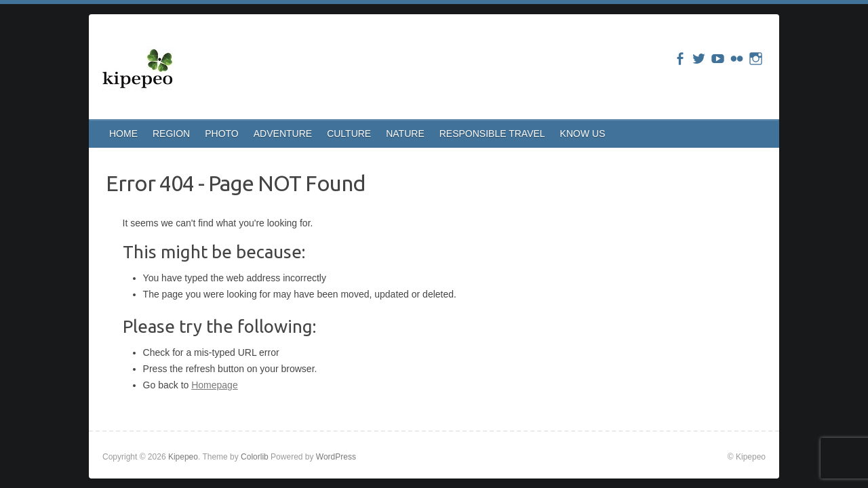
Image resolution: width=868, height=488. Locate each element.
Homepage (215, 385)
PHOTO (222, 134)
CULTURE (349, 134)
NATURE (405, 134)
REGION (171, 134)
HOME (123, 134)
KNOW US (583, 134)
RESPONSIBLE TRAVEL (492, 134)
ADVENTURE (283, 134)
